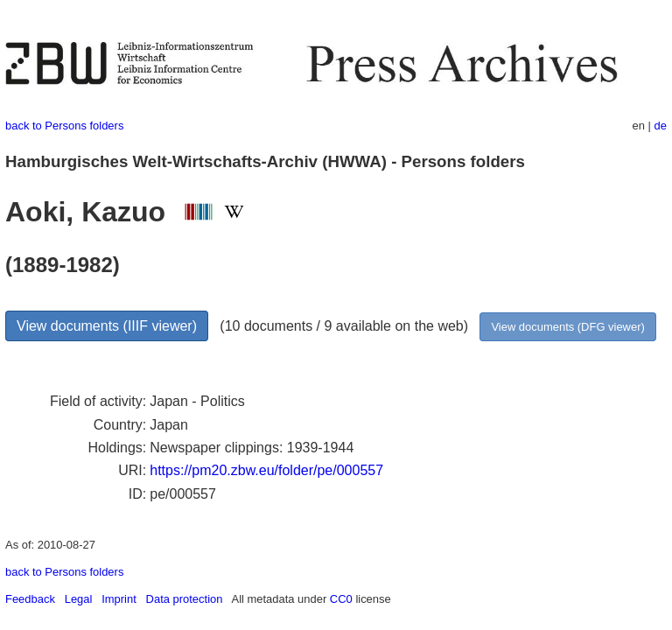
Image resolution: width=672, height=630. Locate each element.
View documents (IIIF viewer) (107, 326)
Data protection (185, 599)
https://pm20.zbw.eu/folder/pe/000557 (266, 470)
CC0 (341, 599)
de (661, 126)
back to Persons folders (64, 126)
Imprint (119, 599)
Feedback (30, 599)
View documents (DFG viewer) (567, 327)
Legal (79, 599)
